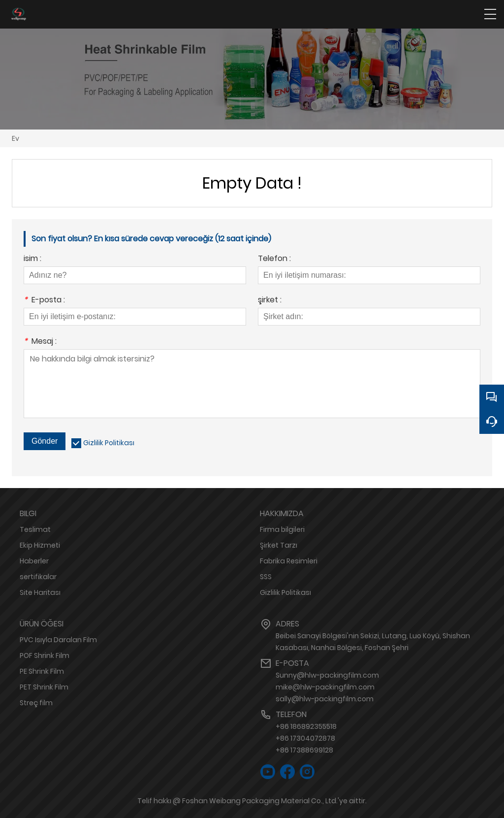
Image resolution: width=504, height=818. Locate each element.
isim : (32, 259)
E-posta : (44, 301)
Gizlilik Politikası (109, 443)
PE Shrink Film (42, 671)
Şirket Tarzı (279, 545)
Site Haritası (40, 592)
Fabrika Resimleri (289, 561)
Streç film (36, 703)
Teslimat (35, 529)
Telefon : (274, 259)
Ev (16, 138)
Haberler (34, 561)
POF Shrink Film (45, 655)
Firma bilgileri (282, 529)
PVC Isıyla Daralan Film (58, 640)
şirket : (270, 301)
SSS (266, 577)
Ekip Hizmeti (40, 545)
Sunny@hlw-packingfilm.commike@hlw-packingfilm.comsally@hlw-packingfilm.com (327, 687)
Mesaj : (40, 342)
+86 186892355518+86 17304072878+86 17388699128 (306, 738)
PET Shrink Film (44, 687)
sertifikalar (38, 577)
